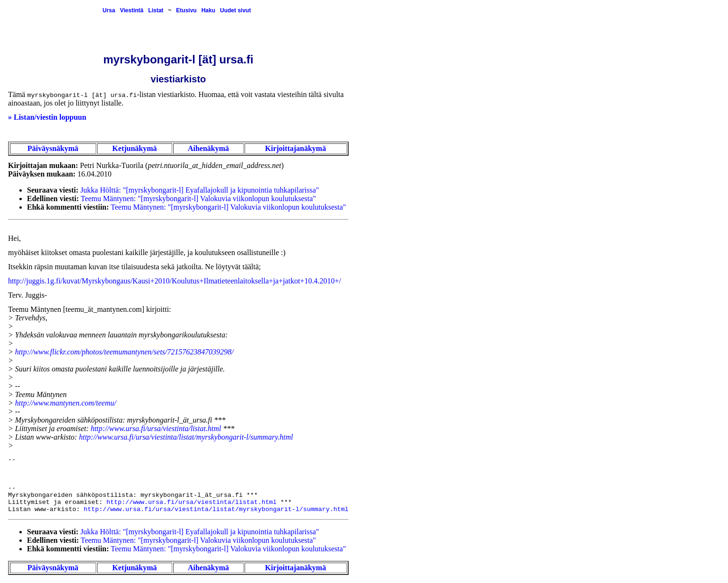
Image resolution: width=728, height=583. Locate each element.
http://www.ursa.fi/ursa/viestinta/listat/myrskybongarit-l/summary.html (186, 437)
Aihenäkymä (208, 148)
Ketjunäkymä (134, 148)
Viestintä (132, 10)
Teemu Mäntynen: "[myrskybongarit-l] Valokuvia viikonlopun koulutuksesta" (198, 199)
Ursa (109, 10)
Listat (156, 10)
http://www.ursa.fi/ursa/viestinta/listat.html (156, 428)
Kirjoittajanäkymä (295, 148)
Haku (208, 10)
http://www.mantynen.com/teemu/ (66, 403)
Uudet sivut (235, 10)
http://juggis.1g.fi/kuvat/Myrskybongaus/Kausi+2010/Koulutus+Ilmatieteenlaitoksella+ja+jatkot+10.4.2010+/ (175, 281)
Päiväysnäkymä (53, 148)
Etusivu (186, 10)
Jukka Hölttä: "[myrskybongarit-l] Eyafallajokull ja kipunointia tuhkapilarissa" (200, 190)
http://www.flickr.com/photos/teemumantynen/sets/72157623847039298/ (124, 352)
